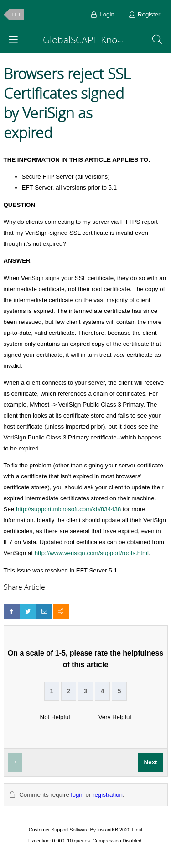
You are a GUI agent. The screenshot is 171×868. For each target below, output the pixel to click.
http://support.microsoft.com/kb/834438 (68, 509)
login (78, 795)
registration (108, 795)
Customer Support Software (59, 830)
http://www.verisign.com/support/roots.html (92, 553)
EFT (16, 15)
